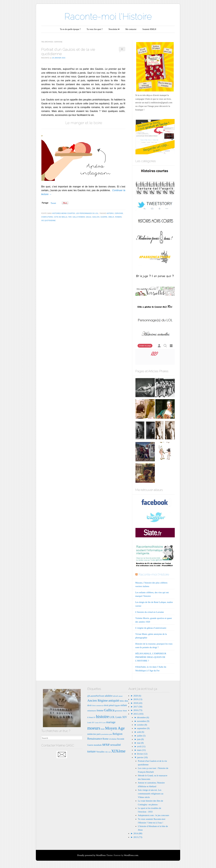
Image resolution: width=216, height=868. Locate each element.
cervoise (119, 213)
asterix (110, 213)
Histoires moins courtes (64, 213)
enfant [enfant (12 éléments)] (124, 705)
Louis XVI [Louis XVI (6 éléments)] (98, 723)
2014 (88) (138, 833)
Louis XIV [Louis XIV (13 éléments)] (121, 717)
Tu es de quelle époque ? (70, 29)
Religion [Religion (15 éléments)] (117, 734)
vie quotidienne (48, 221)
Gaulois (96, 217)
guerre (104, 217)
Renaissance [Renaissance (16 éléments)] (95, 739)
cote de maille (61, 217)
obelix (111, 217)
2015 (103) (138, 714)
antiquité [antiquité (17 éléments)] (114, 701)
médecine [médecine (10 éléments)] (92, 734)
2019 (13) (138, 699)
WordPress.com (131, 855)
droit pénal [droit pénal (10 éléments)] (109, 705)
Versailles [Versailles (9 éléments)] (100, 752)
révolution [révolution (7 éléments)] (113, 739)
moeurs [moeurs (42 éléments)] (94, 728)
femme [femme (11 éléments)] (100, 710)
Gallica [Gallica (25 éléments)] (109, 710)
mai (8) (140, 743)
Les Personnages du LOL (87, 213)
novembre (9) (143, 721)
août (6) (141, 732)
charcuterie (47, 217)
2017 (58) (138, 707)
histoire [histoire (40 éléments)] (103, 717)
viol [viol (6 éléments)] (109, 752)
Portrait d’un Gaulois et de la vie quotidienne (68, 52)
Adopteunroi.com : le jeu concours (153, 815)
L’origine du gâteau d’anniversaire (151, 628)
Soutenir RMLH (149, 29)
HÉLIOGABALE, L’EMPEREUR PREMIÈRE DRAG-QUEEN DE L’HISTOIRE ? (151, 657)
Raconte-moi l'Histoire (108, 16)
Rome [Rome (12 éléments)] (105, 739)
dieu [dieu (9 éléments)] (126, 701)
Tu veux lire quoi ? (94, 29)
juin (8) (140, 739)
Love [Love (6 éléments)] (104, 723)
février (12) (142, 754)
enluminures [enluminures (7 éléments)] (92, 711)
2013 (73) (138, 837)
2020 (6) (137, 696)
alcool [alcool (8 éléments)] (115, 696)
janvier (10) (142, 757)
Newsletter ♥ (114, 29)
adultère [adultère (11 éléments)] (109, 696)
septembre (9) (143, 728)
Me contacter (131, 29)
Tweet (53, 203)
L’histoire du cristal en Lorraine (150, 612)
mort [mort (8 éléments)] (103, 729)
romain (118, 217)
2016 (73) (138, 710)
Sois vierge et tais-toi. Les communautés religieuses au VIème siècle (151, 794)
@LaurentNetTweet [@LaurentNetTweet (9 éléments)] (96, 696)
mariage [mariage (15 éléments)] (111, 722)
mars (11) (141, 750)
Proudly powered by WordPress (91, 855)
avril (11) (141, 746)
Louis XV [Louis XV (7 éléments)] (91, 723)
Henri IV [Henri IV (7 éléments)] (92, 717)
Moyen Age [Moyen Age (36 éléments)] (115, 728)
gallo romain (79, 217)
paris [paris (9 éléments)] (99, 734)
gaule (88, 217)
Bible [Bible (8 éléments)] (122, 701)
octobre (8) (142, 725)
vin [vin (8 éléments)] (106, 752)
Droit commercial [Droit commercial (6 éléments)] (98, 706)
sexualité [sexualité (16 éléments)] (115, 745)
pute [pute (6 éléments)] (111, 734)
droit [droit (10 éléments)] (89, 705)
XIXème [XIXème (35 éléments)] (118, 751)
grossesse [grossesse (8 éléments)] (119, 711)
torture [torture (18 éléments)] (91, 751)
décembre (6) (143, 717)
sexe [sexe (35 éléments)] (106, 744)
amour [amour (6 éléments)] (121, 696)
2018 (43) (138, 703)
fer (70, 217)
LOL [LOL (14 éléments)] (112, 717)
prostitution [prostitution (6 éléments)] (105, 734)
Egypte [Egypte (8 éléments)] (117, 705)
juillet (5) (141, 736)
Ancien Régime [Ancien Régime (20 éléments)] (98, 700)
